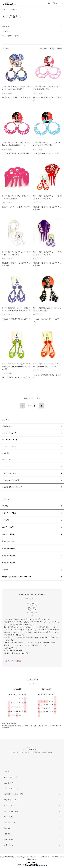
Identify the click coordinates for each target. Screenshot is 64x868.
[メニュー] (61, 3)
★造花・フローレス (9, 473)
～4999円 (5, 520)
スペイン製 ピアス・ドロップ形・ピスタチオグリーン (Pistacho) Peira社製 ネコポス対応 (16, 366)
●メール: (14, 650)
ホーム (4, 9)
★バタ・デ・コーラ (9, 433)
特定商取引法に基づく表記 (14, 794)
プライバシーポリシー (12, 800)
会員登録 (7, 828)
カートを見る (9, 840)
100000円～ (6, 570)
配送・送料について (11, 777)
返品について (9, 783)
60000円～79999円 (9, 556)
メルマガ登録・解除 (11, 811)
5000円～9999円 (8, 527)
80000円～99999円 (9, 563)
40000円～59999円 (9, 548)
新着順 (60, 48)
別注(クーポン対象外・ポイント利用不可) (16, 577)
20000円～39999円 (9, 541)
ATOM (11, 817)
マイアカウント (10, 822)
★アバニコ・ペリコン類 (11, 480)
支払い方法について (11, 788)
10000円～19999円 (9, 534)
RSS (6, 817)
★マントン (6, 453)
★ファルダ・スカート (10, 440)
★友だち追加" (25, 653)
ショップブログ (10, 806)
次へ (42, 406)
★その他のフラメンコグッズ (12, 487)
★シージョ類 (7, 460)
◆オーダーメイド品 (9, 513)
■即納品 (5, 506)
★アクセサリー (12, 9)
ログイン (7, 834)
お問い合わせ (9, 845)
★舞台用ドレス (8, 426)
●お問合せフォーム (11, 648)
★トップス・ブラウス (10, 446)
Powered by (32, 864)
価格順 (52, 48)
